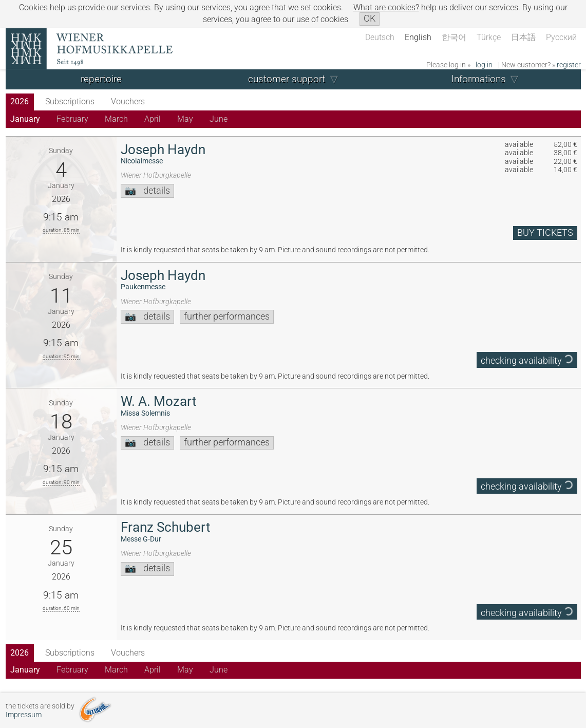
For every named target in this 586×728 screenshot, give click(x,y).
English (418, 37)
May (185, 119)
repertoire (101, 79)
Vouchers (128, 101)
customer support (287, 79)
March (116, 119)
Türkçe (489, 37)
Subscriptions (70, 101)
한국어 (454, 37)
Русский (561, 37)
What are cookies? (386, 7)
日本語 (523, 37)
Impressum (24, 715)
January (25, 119)
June (219, 119)
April (153, 119)
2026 (20, 101)
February (72, 119)
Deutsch (380, 37)
